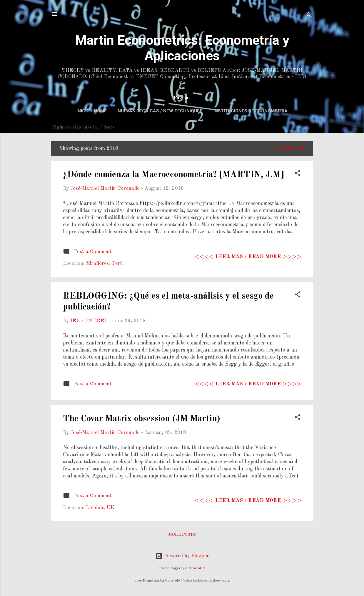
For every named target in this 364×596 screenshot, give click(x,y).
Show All (290, 148)
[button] (298, 174)
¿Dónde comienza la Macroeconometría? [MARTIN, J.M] (173, 175)
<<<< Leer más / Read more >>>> (248, 257)
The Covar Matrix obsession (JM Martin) (142, 419)
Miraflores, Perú (104, 263)
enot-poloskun (195, 568)
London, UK (100, 508)
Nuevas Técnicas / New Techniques (160, 111)
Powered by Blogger (182, 556)
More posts (182, 535)
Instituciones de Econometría (251, 111)
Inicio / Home (92, 111)
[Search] (309, 16)
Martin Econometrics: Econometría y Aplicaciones (182, 48)
